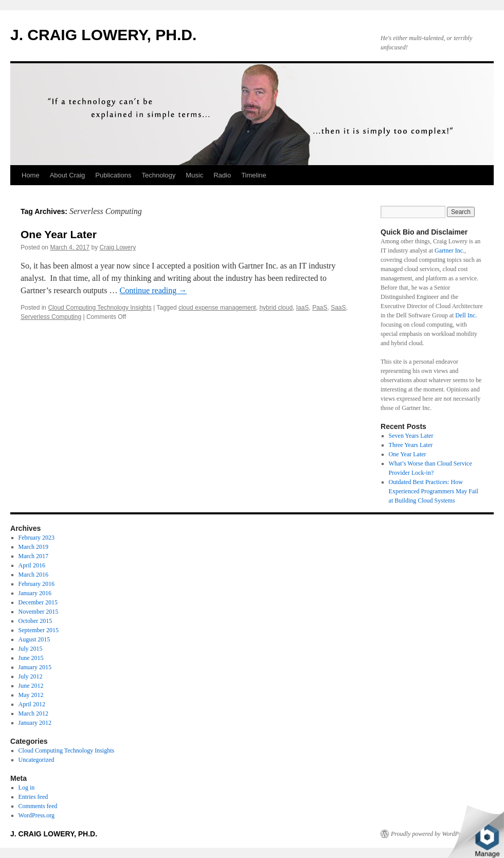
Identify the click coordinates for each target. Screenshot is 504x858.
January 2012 (35, 723)
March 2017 (33, 556)
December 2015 (38, 602)
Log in (27, 788)
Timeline (254, 175)
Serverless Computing (51, 317)
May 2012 (31, 695)
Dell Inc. (466, 315)
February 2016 (37, 584)
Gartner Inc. (449, 251)
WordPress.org (37, 815)
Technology (158, 175)
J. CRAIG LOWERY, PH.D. (103, 35)
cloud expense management (217, 308)
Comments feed (38, 806)
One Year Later (59, 234)
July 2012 (31, 676)
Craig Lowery (118, 247)
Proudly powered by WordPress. (430, 834)
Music (194, 175)
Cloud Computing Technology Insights (100, 308)
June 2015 (31, 658)
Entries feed (33, 797)
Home (31, 175)
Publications (113, 175)
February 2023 (37, 538)
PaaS (320, 308)
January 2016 (35, 593)
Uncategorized (37, 760)
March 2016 (33, 575)
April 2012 (32, 704)
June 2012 (31, 686)
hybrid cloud (276, 308)
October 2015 (35, 621)
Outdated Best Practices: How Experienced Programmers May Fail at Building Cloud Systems (434, 491)
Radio (222, 175)
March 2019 (33, 547)
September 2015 (39, 630)
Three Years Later (411, 445)
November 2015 (39, 612)
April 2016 (32, 565)
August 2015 (34, 639)
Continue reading (154, 290)
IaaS (303, 308)
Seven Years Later (411, 436)
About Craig (68, 175)
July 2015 (31, 649)
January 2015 (35, 667)
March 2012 (33, 713)
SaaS (338, 308)
